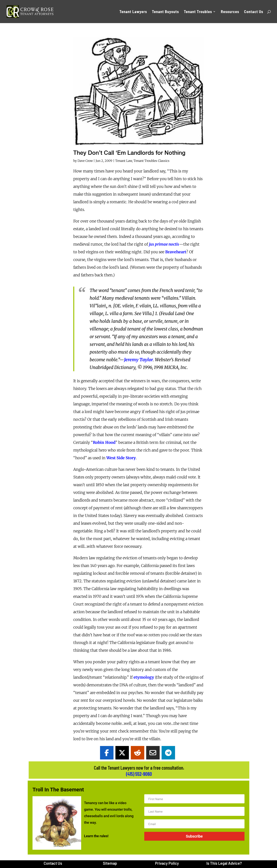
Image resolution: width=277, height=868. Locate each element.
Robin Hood (104, 442)
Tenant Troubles (198, 12)
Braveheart (176, 252)
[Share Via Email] (153, 753)
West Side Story (121, 458)
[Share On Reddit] (138, 753)
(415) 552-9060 (139, 774)
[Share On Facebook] (107, 753)
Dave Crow (85, 161)
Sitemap (110, 863)
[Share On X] (122, 753)
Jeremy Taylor (138, 360)
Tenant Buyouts (165, 12)
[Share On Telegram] (168, 753)
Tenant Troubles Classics (151, 161)
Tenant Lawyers (133, 12)
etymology (144, 677)
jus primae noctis (164, 244)
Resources (230, 12)
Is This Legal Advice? (224, 863)
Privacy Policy (167, 863)
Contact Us (254, 12)
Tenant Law (124, 161)
